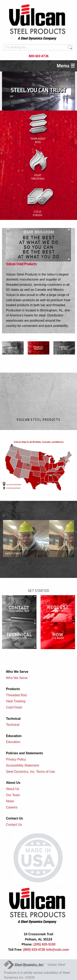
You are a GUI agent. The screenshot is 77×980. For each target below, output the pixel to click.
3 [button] (43, 564)
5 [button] (55, 564)
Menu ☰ (66, 66)
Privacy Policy (16, 759)
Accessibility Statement (23, 765)
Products (13, 689)
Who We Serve (17, 672)
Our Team (13, 795)
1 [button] (30, 564)
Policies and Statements (24, 753)
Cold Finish (14, 707)
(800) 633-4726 (34, 950)
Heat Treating (16, 701)
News (10, 801)
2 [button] (36, 564)
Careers (12, 807)
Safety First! (13, 554)
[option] (38, 539)
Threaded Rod (16, 695)
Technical (13, 719)
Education (14, 736)
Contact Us (14, 818)
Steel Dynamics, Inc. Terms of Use (30, 772)
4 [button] (49, 564)
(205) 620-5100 (44, 944)
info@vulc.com (57, 950)
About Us (13, 783)
